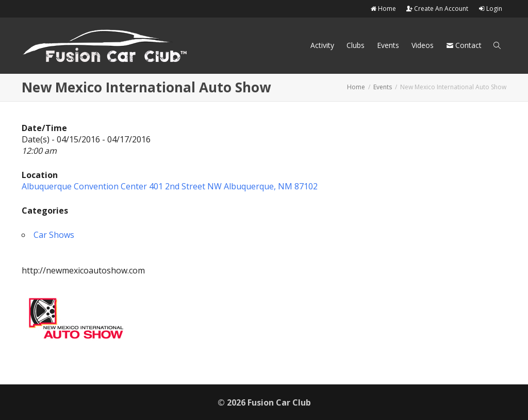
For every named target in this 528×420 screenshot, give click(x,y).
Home (383, 9)
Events (388, 45)
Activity (322, 45)
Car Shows (54, 235)
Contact (464, 45)
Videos (423, 45)
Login (490, 9)
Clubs (356, 45)
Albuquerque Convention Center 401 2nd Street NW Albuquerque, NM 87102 (170, 186)
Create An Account (437, 9)
